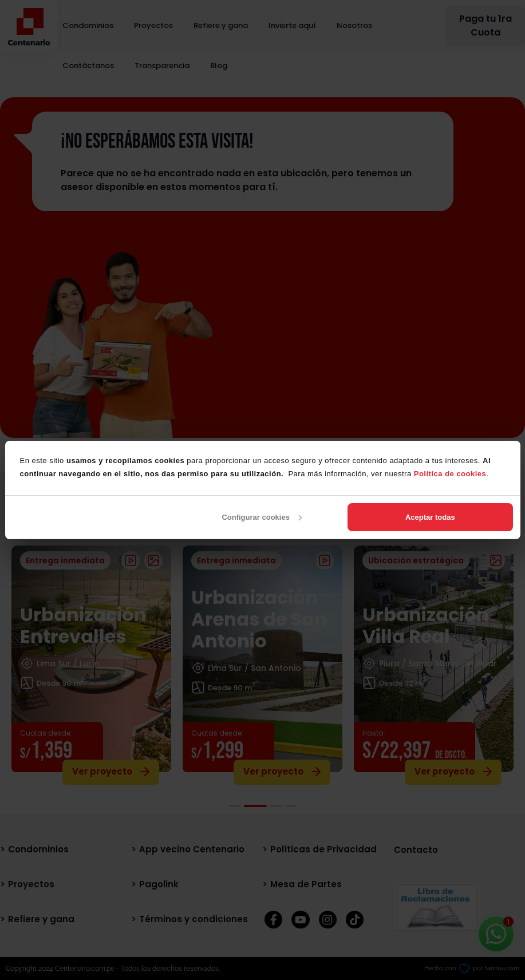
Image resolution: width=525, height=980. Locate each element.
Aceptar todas (430, 517)
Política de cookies (450, 474)
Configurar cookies (261, 517)
